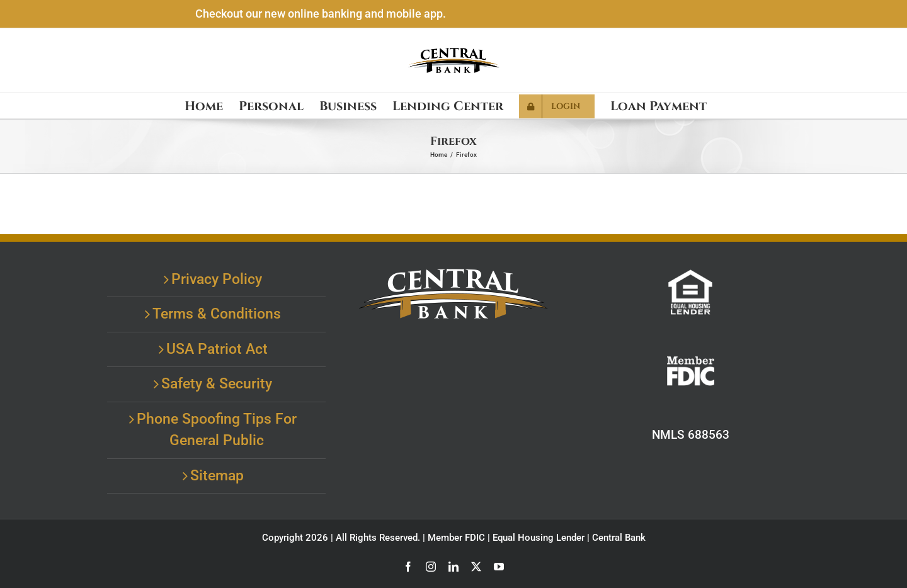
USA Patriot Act (217, 349)
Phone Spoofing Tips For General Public (217, 430)
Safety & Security (217, 384)
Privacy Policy (217, 279)
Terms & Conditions (217, 314)
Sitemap (217, 476)
